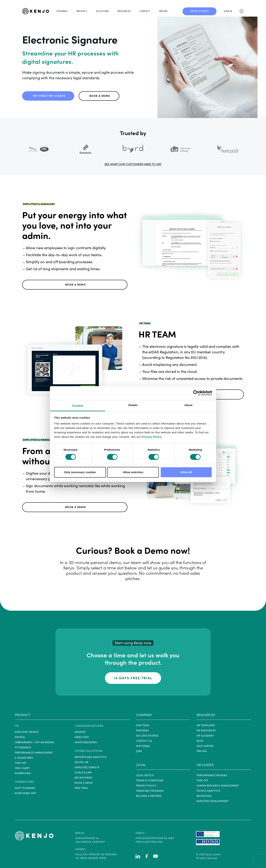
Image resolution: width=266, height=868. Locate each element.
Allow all (186, 472)
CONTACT (145, 11)
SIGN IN (228, 11)
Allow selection (133, 472)
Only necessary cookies (80, 472)
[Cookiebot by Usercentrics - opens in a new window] (196, 393)
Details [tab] (133, 405)
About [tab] (188, 405)
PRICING (163, 11)
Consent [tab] (78, 405)
